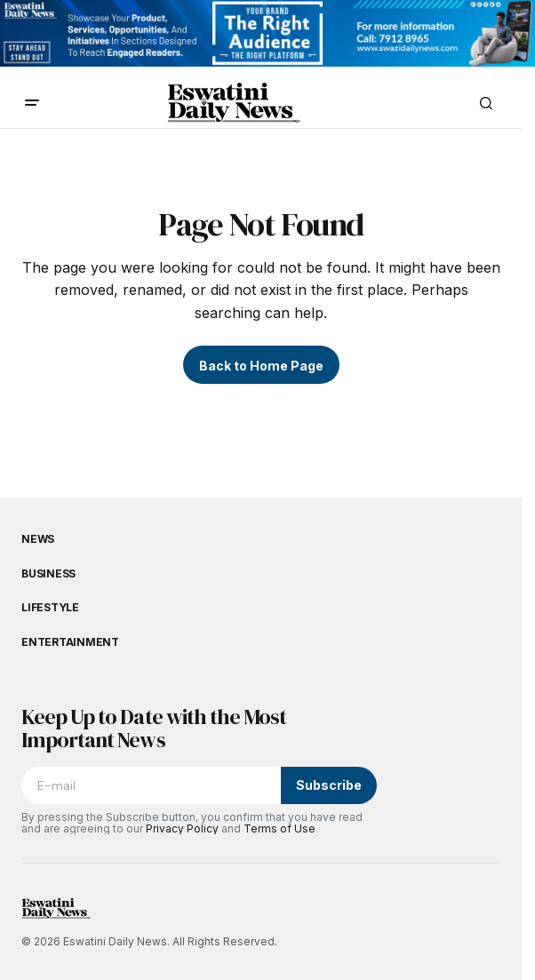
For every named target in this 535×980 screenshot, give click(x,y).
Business (48, 574)
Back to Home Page (261, 366)
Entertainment (70, 642)
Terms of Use (279, 829)
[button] (32, 103)
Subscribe (329, 785)
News (38, 539)
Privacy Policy (182, 829)
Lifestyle (50, 608)
